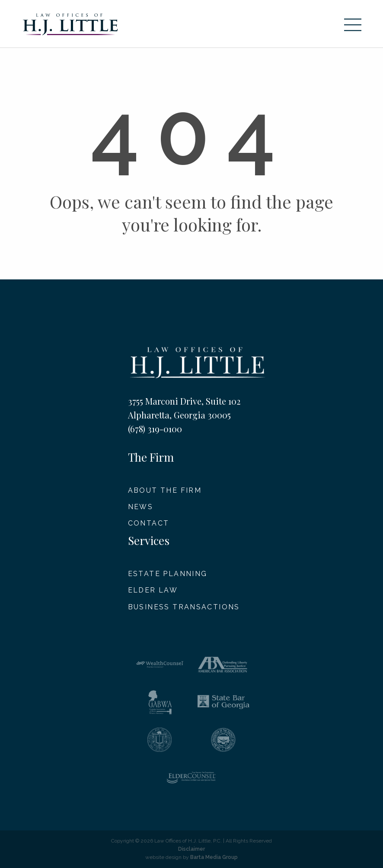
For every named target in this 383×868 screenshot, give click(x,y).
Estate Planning (168, 574)
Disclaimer (191, 849)
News (141, 507)
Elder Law (153, 590)
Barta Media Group (214, 857)
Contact (149, 523)
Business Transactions (184, 607)
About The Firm (165, 490)
